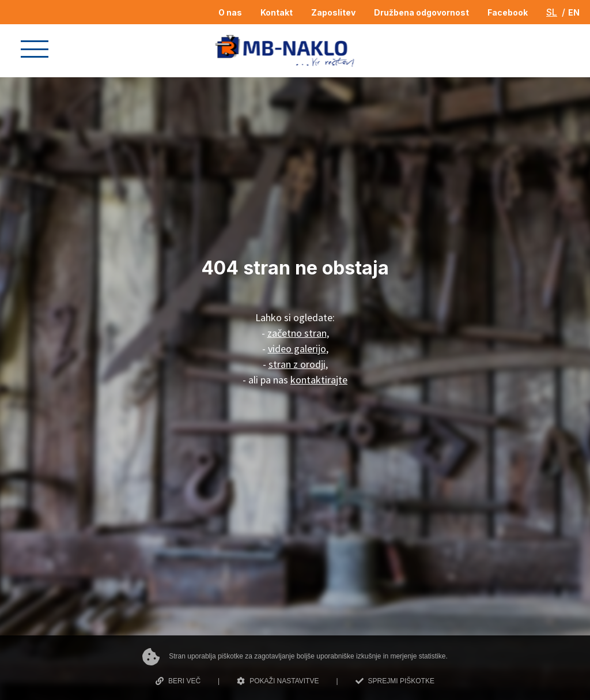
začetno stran (297, 333)
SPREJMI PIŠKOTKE (395, 681)
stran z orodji (297, 364)
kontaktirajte (319, 380)
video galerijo (297, 349)
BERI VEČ (178, 681)
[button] (35, 49)
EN (574, 12)
